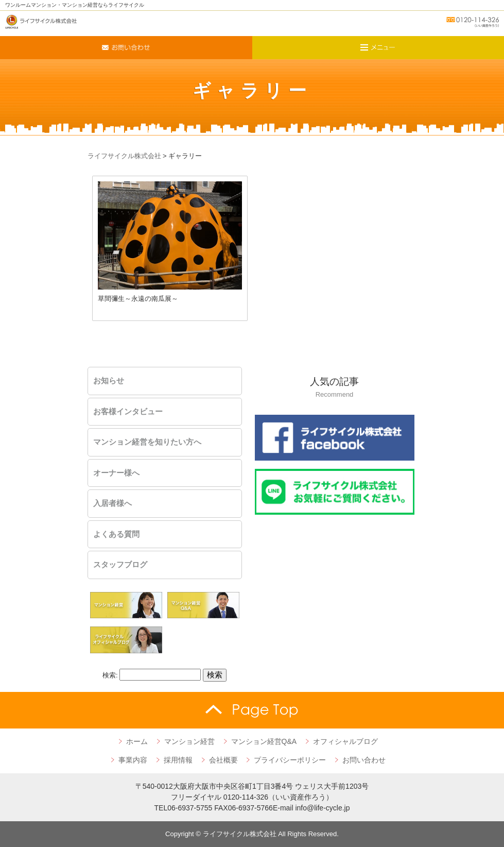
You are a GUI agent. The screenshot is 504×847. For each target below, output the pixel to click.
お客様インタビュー (128, 412)
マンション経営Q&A (264, 741)
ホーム (137, 741)
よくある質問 (116, 534)
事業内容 (133, 760)
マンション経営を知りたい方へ (147, 442)
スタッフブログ (120, 565)
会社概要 (223, 760)
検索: (110, 675)
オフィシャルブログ (345, 741)
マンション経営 (189, 741)
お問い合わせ (364, 760)
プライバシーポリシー (290, 760)
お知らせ (109, 381)
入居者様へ (112, 503)
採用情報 (178, 760)
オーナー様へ (116, 473)
